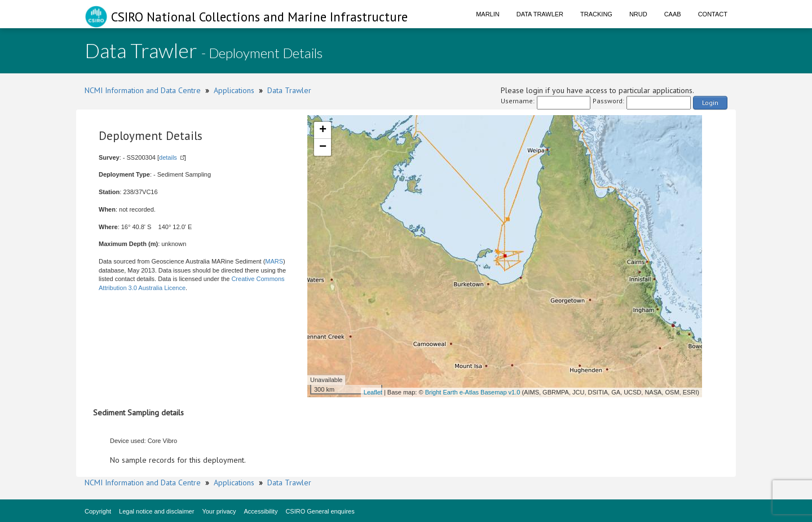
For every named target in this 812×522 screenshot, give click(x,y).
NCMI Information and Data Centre (143, 90)
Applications (234, 90)
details (168, 157)
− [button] (323, 147)
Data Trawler (540, 14)
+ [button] (323, 130)
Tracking (596, 14)
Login (710, 102)
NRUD (638, 14)
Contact (713, 14)
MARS (274, 261)
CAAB (673, 14)
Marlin (488, 14)
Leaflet (373, 392)
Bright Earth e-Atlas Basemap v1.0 (473, 392)
